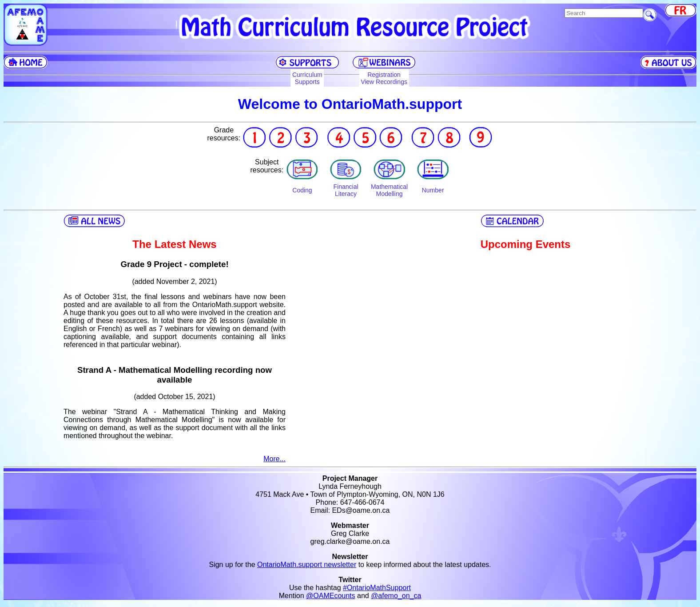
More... (274, 459)
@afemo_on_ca (396, 596)
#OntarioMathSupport (377, 588)
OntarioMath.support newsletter (307, 565)
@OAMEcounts (331, 596)
